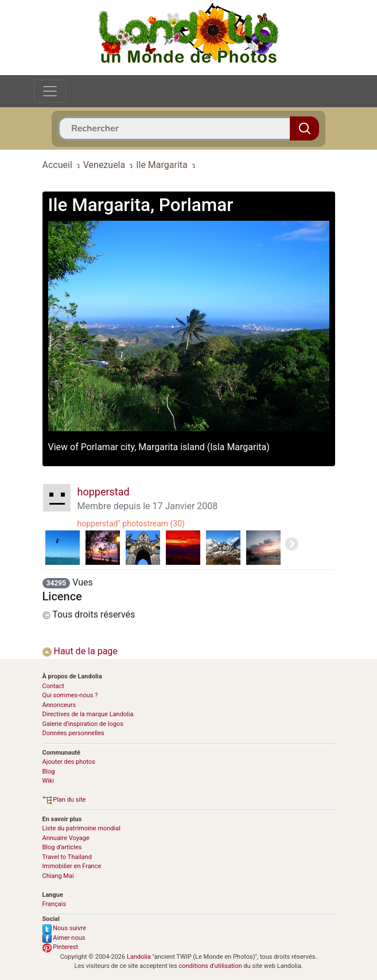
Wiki (48, 781)
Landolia (139, 957)
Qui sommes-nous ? (70, 695)
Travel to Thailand (67, 857)
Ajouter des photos (69, 762)
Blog (49, 772)
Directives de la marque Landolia (88, 714)
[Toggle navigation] (50, 91)
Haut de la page (80, 651)
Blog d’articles (62, 847)
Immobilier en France (72, 866)
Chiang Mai (58, 876)
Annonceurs (59, 705)
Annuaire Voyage (66, 838)
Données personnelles (73, 733)
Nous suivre (65, 928)
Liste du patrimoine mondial (81, 828)
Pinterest (61, 947)
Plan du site (64, 800)
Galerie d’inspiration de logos (83, 724)
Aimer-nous (64, 938)
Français (55, 904)
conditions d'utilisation (210, 966)
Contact (53, 686)
